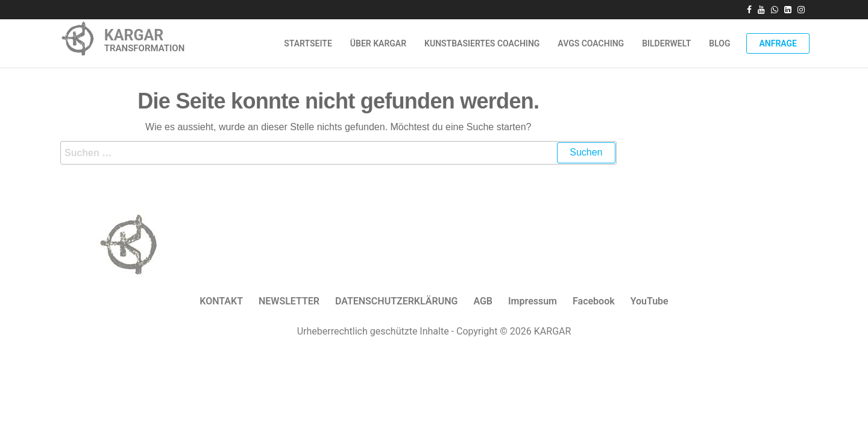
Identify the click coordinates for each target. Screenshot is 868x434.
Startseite (308, 43)
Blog (719, 43)
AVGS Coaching (591, 43)
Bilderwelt (666, 43)
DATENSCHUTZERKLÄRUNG (396, 301)
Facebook (594, 301)
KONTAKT (221, 301)
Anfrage (778, 43)
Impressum (533, 301)
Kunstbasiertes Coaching (482, 43)
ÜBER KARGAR (378, 43)
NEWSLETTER (289, 301)
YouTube (649, 301)
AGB (483, 301)
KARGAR (134, 35)
